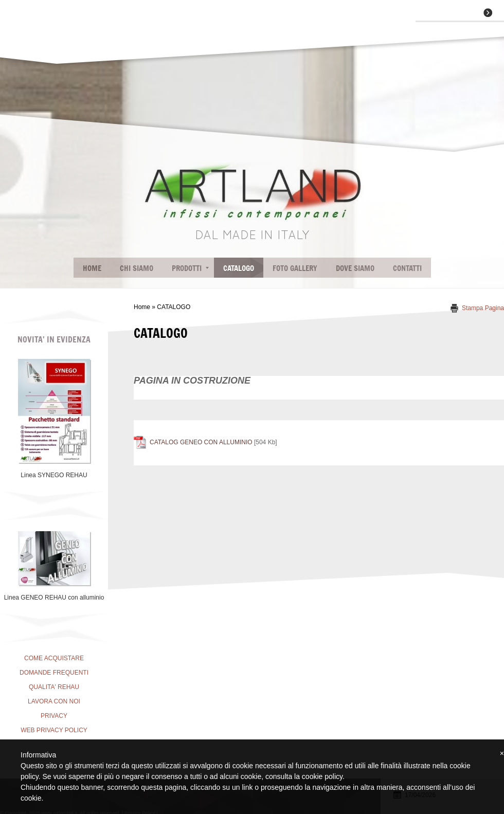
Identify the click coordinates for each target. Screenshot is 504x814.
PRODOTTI (190, 268)
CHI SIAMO (137, 268)
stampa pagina (483, 308)
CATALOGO (239, 268)
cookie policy (322, 776)
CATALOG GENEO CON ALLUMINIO (201, 442)
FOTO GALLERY (295, 268)
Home (92, 268)
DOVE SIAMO (355, 268)
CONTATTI (407, 268)
